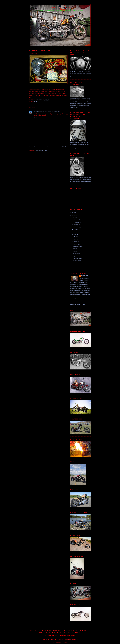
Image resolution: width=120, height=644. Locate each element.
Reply (35, 118)
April (75, 239)
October (76, 225)
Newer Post (32, 147)
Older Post (65, 147)
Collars (75, 251)
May (75, 237)
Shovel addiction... (78, 246)
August (76, 229)
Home (49, 147)
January (76, 264)
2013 (74, 213)
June (75, 234)
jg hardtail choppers (39, 112)
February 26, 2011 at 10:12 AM (52, 112)
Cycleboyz (84, 276)
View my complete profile (78, 305)
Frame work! (76, 254)
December (76, 220)
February (76, 244)
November (76, 222)
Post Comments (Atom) (42, 150)
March (75, 242)
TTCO (36, 101)
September (76, 227)
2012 (74, 215)
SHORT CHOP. (77, 261)
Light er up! (76, 256)
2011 (74, 218)
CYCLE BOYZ (60, 8)
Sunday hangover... (78, 258)
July (75, 232)
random (75, 249)
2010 (74, 267)
